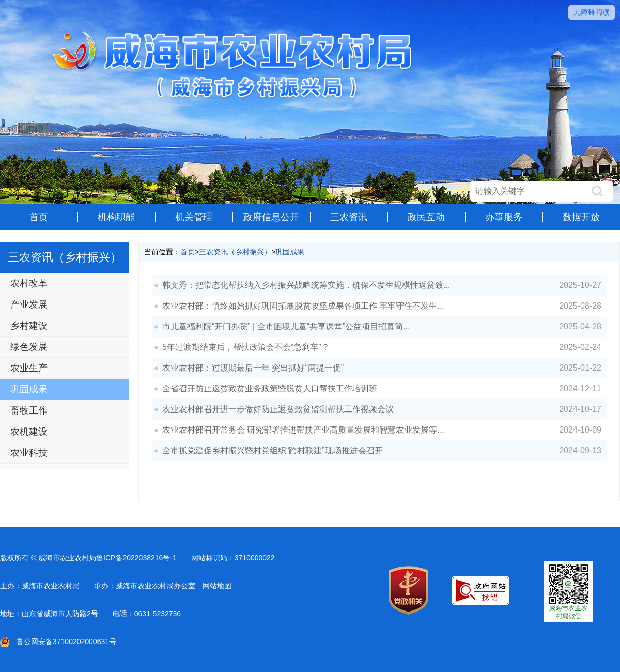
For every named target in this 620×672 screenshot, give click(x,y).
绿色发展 (29, 347)
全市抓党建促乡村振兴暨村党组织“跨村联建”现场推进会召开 (273, 450)
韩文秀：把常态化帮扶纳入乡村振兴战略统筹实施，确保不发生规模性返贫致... (306, 285)
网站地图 (217, 586)
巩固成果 (29, 389)
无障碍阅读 (592, 12)
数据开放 (581, 217)
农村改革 (29, 283)
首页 (39, 217)
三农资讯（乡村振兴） (235, 252)
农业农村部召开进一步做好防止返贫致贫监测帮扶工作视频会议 (278, 409)
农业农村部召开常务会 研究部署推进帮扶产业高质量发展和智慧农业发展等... (303, 430)
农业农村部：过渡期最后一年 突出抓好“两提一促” (253, 368)
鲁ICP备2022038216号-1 (136, 558)
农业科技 (29, 453)
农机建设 (29, 432)
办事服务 (504, 217)
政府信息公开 (271, 217)
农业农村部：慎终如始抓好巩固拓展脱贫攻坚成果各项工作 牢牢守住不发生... (303, 306)
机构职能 (116, 217)
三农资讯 (349, 217)
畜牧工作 (29, 410)
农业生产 (29, 368)
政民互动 (426, 217)
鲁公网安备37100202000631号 (58, 642)
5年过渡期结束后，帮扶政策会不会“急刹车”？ (246, 347)
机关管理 (194, 217)
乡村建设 (29, 326)
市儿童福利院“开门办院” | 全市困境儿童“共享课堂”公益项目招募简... (286, 326)
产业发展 (29, 304)
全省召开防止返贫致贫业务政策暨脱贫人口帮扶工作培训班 (270, 388)
